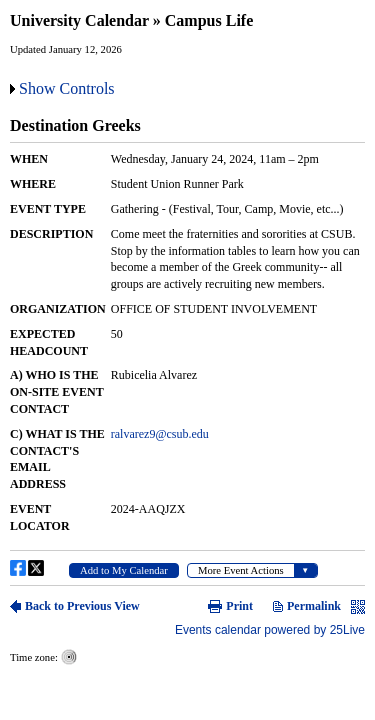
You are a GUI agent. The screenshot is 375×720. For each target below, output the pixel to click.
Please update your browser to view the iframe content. (187, 372)
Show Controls (67, 88)
